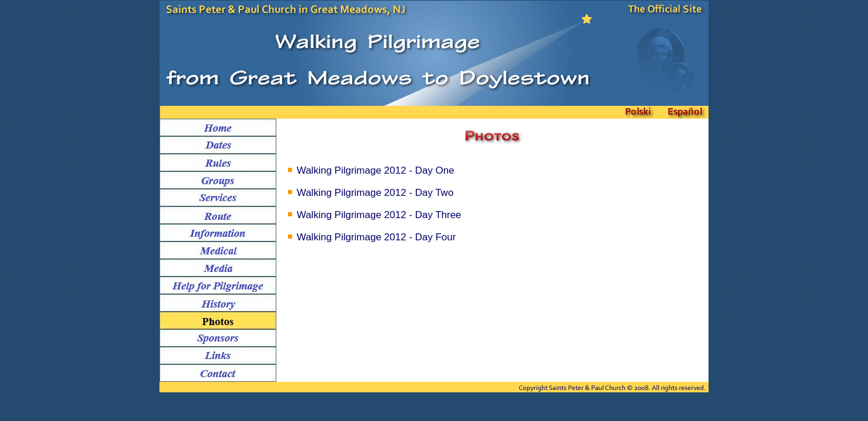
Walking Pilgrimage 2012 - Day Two (375, 193)
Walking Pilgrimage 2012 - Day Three (379, 215)
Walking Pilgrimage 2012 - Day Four (376, 237)
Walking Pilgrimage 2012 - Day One (376, 170)
